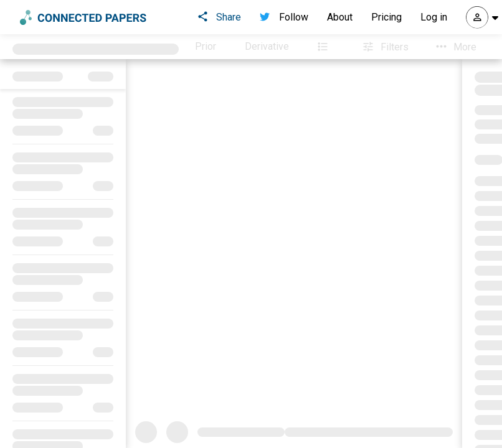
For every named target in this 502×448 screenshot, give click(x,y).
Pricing (386, 17)
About (340, 17)
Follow (284, 17)
